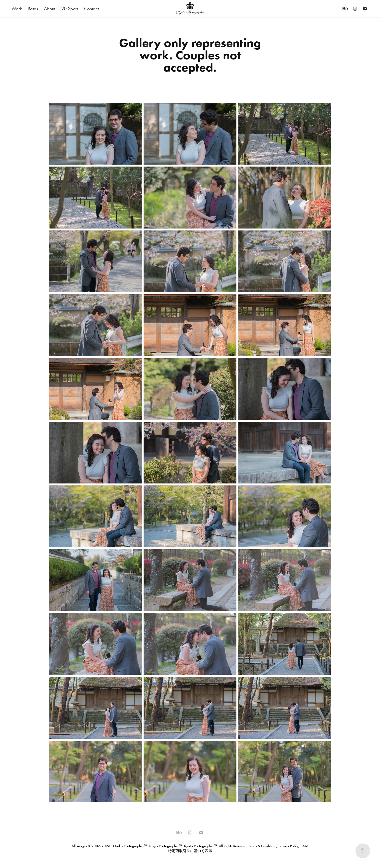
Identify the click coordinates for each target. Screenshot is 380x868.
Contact (91, 9)
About (49, 9)
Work (17, 9)
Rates (33, 9)
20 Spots (70, 9)
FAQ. (304, 846)
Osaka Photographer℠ (130, 846)
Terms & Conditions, (263, 846)
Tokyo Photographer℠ (165, 846)
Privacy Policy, (289, 846)
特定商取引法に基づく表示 (190, 851)
